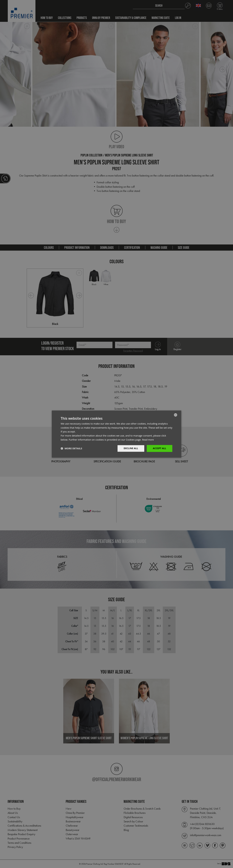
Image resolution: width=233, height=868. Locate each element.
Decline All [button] (130, 448)
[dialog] (116, 434)
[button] (71, 448)
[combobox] (176, 415)
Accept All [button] (159, 448)
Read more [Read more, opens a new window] (148, 439)
